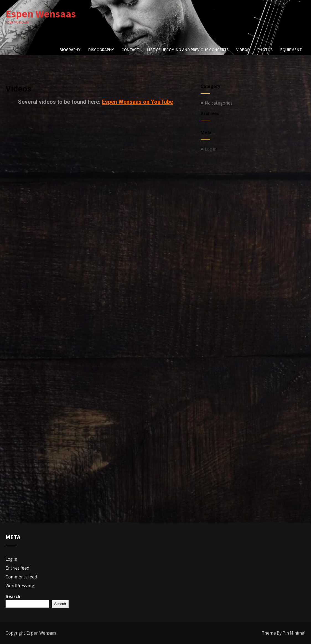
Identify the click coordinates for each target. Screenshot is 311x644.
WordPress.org (20, 586)
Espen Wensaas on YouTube (137, 102)
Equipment (291, 50)
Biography (70, 50)
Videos (243, 50)
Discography (101, 50)
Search (13, 596)
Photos (265, 50)
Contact (130, 50)
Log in (211, 149)
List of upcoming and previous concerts (188, 50)
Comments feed (21, 577)
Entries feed (18, 568)
